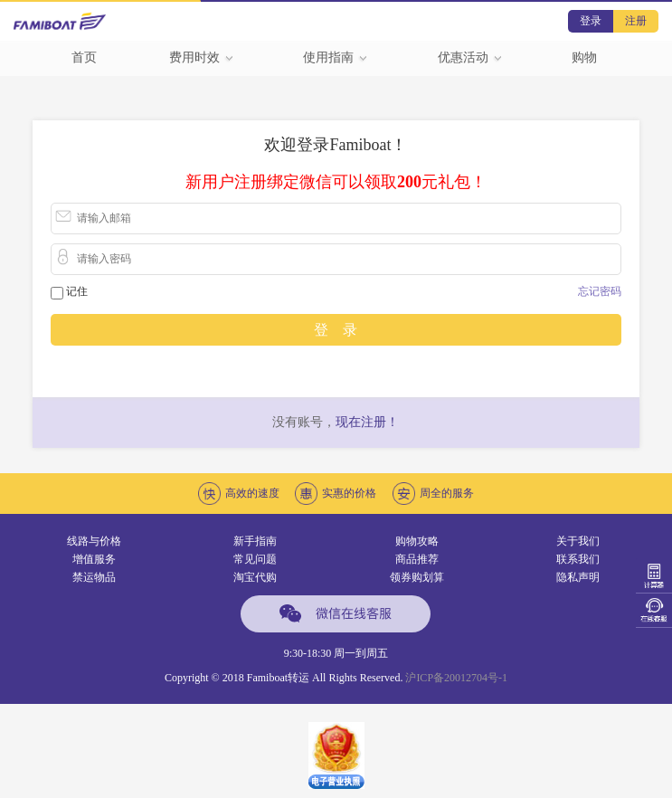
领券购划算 (417, 577)
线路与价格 (94, 541)
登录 (591, 21)
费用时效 (202, 57)
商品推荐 (417, 559)
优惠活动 (470, 57)
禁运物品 (94, 577)
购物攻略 (417, 541)
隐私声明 (578, 577)
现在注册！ (367, 422)
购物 (584, 57)
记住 (77, 291)
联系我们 (578, 559)
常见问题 (255, 559)
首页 (84, 57)
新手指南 (255, 541)
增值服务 (94, 559)
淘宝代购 (255, 577)
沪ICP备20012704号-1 (456, 678)
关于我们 (578, 541)
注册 (636, 21)
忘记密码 (600, 291)
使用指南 (336, 57)
